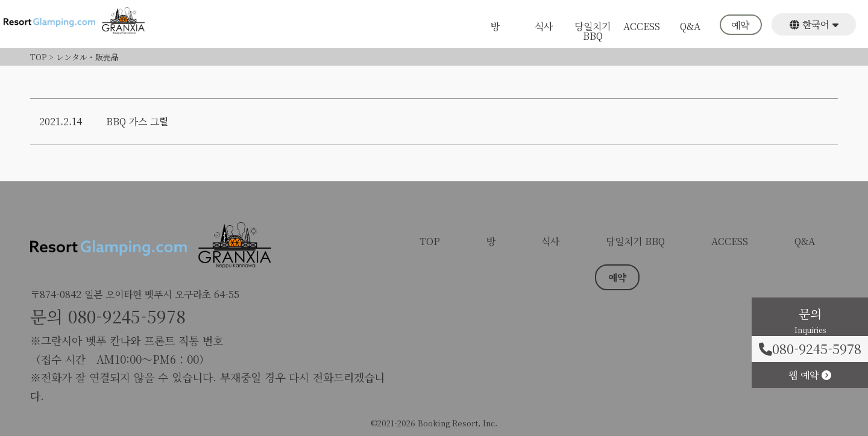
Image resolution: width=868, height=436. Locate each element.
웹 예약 (810, 374)
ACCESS (642, 27)
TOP (430, 241)
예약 (740, 26)
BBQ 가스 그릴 (137, 122)
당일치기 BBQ (593, 31)
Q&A (690, 27)
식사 (544, 27)
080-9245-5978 (127, 316)
